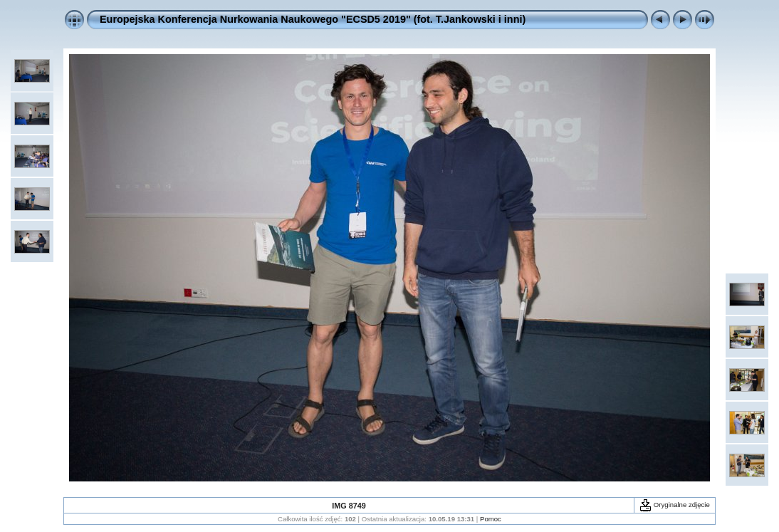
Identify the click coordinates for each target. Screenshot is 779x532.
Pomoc (491, 519)
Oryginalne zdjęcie (675, 505)
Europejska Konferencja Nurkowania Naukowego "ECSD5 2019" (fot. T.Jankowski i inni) (313, 19)
